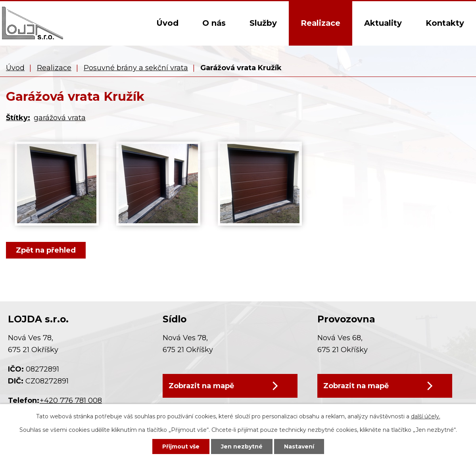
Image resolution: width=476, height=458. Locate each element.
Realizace (321, 23)
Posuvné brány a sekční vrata (136, 68)
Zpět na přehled (46, 250)
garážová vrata (60, 118)
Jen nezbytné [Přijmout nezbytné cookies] (242, 447)
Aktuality (383, 23)
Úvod (167, 23)
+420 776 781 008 (71, 401)
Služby (263, 23)
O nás (214, 23)
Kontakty (445, 23)
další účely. (426, 416)
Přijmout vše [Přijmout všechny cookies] (181, 447)
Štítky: (18, 118)
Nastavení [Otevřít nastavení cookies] (299, 447)
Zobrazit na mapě (201, 386)
